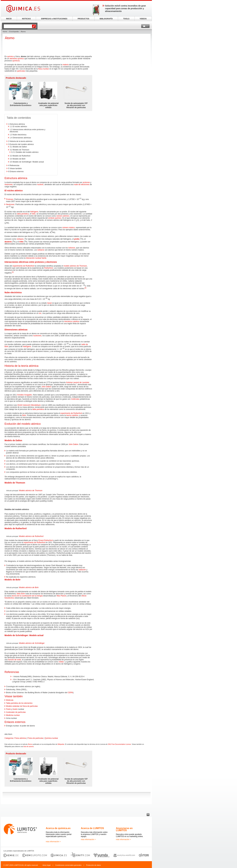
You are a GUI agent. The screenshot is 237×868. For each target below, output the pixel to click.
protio (77, 239)
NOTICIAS (26, 19)
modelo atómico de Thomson (75, 266)
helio (33, 214)
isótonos (72, 248)
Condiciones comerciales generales (68, 865)
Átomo (30, 744)
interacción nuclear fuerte (36, 258)
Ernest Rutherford (46, 540)
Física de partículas (36, 738)
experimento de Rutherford (23, 266)
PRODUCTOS (83, 19)
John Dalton (46, 387)
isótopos (20, 239)
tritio (21, 242)
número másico (68, 228)
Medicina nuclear (13, 715)
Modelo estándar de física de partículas (22, 706)
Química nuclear (51, 738)
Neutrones (10, 204)
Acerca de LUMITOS (92, 828)
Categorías (9, 738)
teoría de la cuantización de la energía (27, 596)
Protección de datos (93, 865)
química (10, 56)
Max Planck (62, 596)
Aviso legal (46, 865)
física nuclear (44, 69)
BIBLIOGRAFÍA (106, 19)
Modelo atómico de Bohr (29, 587)
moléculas (75, 399)
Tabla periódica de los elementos (19, 703)
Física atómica (20, 738)
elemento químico (17, 59)
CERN (70, 693)
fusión (15, 709)
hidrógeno (34, 212)
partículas (21, 71)
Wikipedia (61, 744)
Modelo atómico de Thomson (31, 491)
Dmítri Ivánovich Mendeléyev (29, 405)
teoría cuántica (72, 415)
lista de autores (29, 747)
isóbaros (41, 250)
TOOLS (126, 19)
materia (66, 65)
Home (5, 32)
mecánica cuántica (72, 321)
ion (40, 313)
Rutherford (49, 268)
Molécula (10, 700)
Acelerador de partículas (16, 712)
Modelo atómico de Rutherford (31, 536)
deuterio (8, 242)
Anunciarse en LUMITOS (124, 829)
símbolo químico (55, 218)
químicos (16, 61)
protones (86, 182)
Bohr (24, 415)
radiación (82, 570)
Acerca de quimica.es (58, 828)
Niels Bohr (21, 594)
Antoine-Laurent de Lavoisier (78, 382)
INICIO (9, 19)
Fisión (8, 709)
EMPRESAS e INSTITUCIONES (54, 19)
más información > (53, 842)
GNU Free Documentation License (119, 744)
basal (50, 303)
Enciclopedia (14, 32)
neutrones (9, 185)
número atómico (63, 216)
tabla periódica (23, 214)
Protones (10, 199)
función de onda (14, 660)
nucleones (37, 336)
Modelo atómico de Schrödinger (32, 643)
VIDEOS (143, 19)
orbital (61, 662)
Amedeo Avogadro (25, 395)
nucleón (40, 185)
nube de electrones (82, 185)
